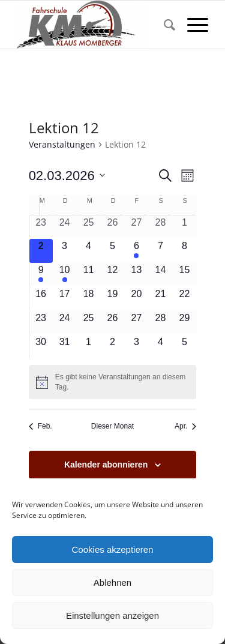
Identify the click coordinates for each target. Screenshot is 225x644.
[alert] (113, 382)
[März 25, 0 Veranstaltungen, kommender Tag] (89, 323)
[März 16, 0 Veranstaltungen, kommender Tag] (41, 299)
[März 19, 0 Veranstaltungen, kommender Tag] (113, 299)
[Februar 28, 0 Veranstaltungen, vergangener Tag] (160, 227)
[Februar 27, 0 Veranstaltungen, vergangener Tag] (136, 227)
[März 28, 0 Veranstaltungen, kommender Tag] (160, 323)
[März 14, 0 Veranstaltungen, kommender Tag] (160, 275)
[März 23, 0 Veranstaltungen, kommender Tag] (41, 323)
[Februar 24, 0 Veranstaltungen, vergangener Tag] (65, 227)
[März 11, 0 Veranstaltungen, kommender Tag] (89, 275)
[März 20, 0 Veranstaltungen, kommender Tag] (136, 299)
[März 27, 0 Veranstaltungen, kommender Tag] (136, 323)
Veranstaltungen (62, 144)
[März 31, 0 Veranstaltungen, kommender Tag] (65, 347)
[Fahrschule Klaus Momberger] (93, 25)
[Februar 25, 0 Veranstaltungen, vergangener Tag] (89, 227)
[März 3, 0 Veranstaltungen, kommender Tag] (65, 251)
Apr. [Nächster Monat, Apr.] (185, 426)
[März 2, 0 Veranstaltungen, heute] (41, 251)
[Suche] (163, 25)
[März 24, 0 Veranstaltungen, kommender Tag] (65, 323)
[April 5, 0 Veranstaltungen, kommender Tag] (184, 347)
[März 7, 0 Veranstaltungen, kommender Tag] (160, 251)
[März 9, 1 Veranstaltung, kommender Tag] (41, 275)
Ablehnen (112, 582)
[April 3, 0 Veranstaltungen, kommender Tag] (136, 347)
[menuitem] (163, 25)
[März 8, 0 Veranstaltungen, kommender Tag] (184, 251)
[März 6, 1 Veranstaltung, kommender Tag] (136, 251)
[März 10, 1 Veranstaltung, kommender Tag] (65, 275)
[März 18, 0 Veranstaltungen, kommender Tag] (89, 299)
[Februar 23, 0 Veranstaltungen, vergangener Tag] (41, 227)
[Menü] (192, 25)
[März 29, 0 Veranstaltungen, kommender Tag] (184, 323)
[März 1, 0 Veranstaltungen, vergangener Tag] (184, 227)
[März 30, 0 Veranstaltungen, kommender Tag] (41, 347)
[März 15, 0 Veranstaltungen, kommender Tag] (184, 275)
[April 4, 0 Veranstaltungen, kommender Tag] (160, 347)
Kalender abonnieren (106, 465)
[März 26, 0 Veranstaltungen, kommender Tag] (113, 323)
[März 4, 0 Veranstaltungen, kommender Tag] (89, 251)
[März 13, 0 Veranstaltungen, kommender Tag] (136, 275)
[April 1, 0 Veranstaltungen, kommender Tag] (89, 347)
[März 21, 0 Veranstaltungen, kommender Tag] (160, 299)
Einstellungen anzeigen (112, 615)
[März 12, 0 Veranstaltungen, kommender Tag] (113, 275)
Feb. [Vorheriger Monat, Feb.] (40, 426)
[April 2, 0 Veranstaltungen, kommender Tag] (113, 347)
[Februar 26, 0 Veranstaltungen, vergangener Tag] (113, 227)
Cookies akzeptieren (113, 549)
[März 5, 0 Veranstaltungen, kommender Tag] (113, 251)
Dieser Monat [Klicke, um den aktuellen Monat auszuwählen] (112, 426)
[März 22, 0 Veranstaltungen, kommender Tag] (184, 299)
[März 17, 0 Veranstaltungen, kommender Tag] (65, 299)
